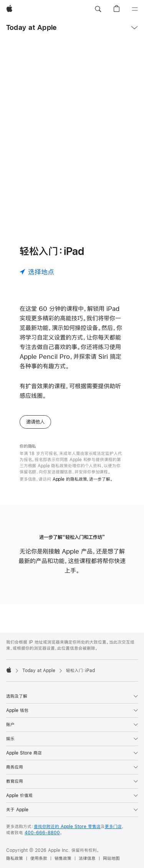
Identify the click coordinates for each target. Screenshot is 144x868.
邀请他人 (35, 422)
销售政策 (63, 858)
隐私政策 (15, 858)
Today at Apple (31, 27)
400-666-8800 (42, 833)
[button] (98, 9)
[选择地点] (37, 272)
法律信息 (87, 858)
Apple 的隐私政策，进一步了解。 (83, 479)
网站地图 (111, 858)
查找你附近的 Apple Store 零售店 (67, 827)
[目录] (135, 9)
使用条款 (39, 858)
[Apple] (9, 9)
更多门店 (113, 827)
